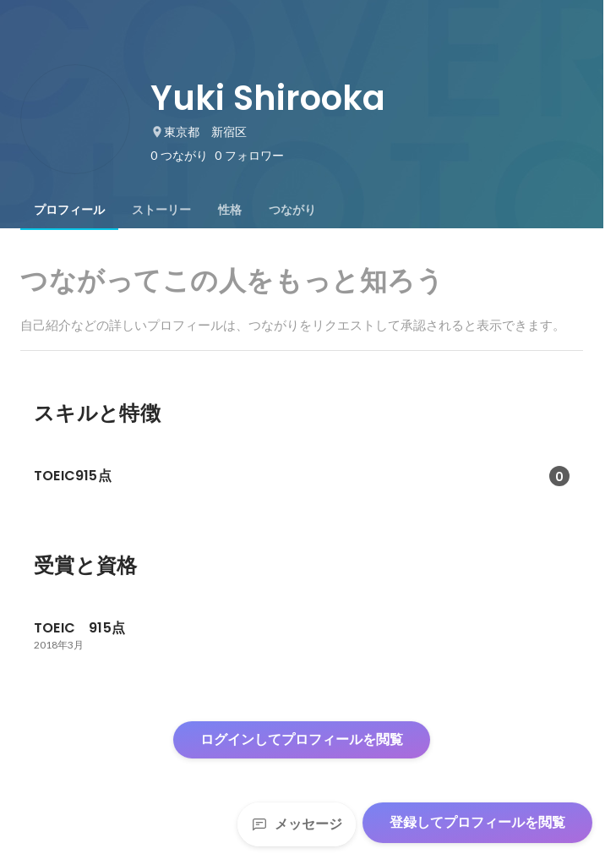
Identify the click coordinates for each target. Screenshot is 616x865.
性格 (230, 210)
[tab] (69, 210)
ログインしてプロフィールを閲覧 (302, 739)
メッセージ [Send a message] (297, 824)
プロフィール (69, 210)
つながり (292, 210)
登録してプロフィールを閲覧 (477, 822)
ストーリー (161, 210)
